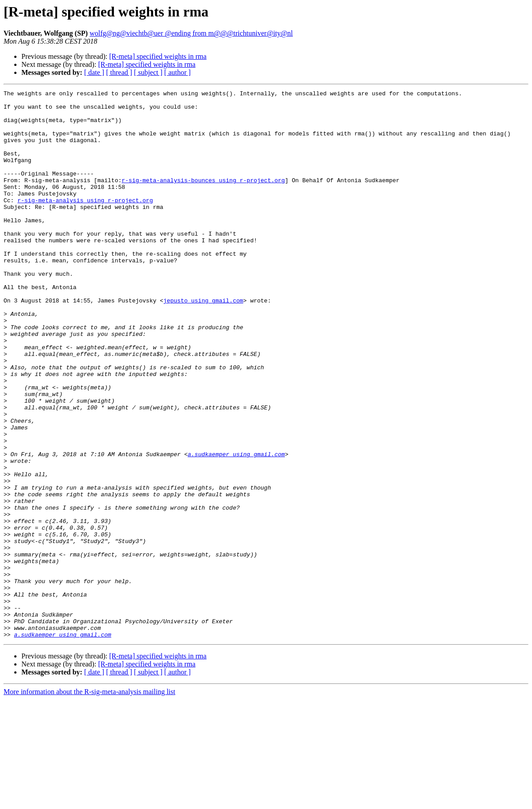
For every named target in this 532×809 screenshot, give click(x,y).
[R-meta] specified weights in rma (158, 56)
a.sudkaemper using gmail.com (236, 527)
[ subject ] (148, 72)
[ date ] (94, 72)
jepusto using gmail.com (203, 343)
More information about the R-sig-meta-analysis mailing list (89, 801)
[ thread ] (119, 72)
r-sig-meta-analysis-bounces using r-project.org (203, 199)
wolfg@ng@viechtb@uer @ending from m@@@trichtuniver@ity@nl (191, 33)
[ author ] (178, 72)
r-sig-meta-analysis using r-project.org (85, 223)
